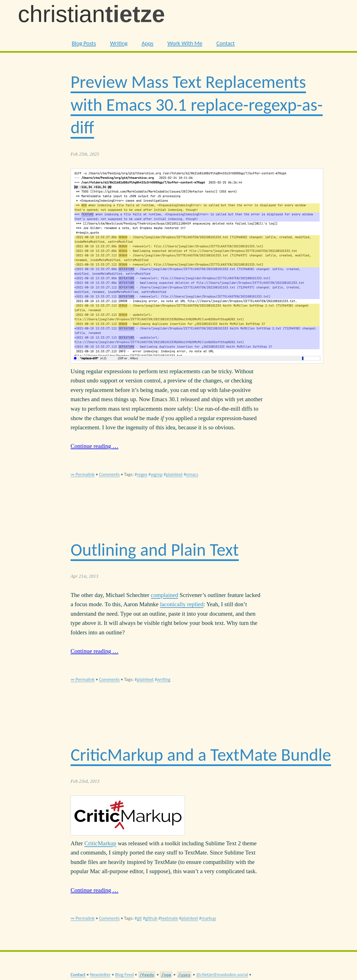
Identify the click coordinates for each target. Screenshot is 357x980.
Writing (119, 43)
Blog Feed (125, 975)
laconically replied (182, 604)
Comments (109, 474)
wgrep (157, 474)
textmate (169, 918)
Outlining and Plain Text (155, 550)
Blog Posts (84, 43)
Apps (147, 43)
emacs (192, 474)
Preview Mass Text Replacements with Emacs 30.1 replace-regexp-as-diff (197, 105)
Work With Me (185, 43)
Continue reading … (94, 446)
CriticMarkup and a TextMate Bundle (201, 755)
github (151, 918)
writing (164, 679)
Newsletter (100, 975)
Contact (226, 43)
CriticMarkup (100, 843)
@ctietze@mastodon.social (222, 975)
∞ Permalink (83, 474)
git (139, 918)
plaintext (174, 474)
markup (209, 918)
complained (165, 595)
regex (142, 474)
